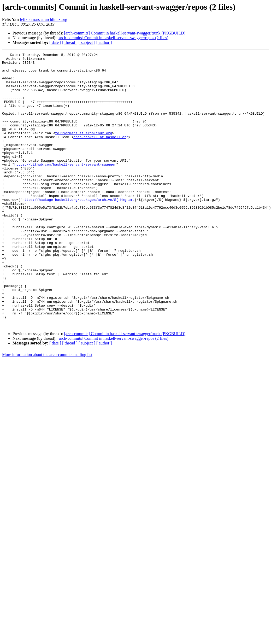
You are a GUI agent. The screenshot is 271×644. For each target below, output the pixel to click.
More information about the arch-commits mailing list (47, 409)
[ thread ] (70, 42)
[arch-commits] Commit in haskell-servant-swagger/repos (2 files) (113, 38)
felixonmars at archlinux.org (43, 19)
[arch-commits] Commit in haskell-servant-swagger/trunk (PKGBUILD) (125, 33)
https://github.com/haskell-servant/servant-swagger (65, 187)
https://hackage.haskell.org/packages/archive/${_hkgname (78, 229)
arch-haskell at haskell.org (101, 154)
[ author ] (104, 42)
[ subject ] (87, 42)
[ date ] (55, 42)
